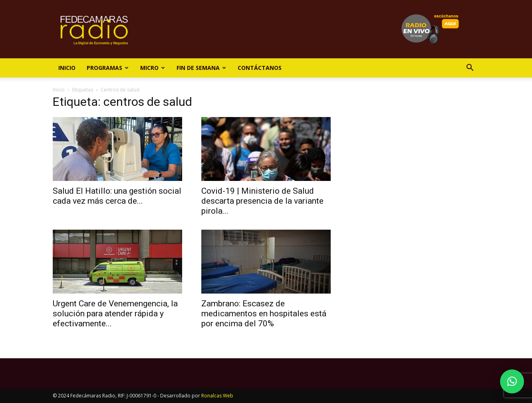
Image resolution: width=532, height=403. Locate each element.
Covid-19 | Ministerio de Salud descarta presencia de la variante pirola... (262, 201)
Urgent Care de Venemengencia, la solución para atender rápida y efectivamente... (115, 314)
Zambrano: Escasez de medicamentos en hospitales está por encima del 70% (264, 314)
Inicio (67, 68)
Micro (153, 68)
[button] (470, 68)
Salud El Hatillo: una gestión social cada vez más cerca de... (117, 196)
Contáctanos (260, 68)
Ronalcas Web (217, 396)
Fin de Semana (201, 68)
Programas (108, 68)
